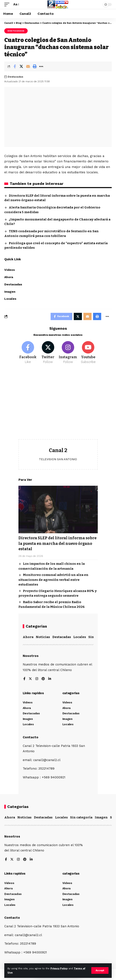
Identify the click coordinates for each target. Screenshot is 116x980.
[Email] (28, 66)
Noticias (43, 637)
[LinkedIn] (50, 679)
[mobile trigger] (8, 4)
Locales (80, 637)
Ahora (28, 637)
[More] (41, 66)
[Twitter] (48, 353)
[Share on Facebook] (15, 66)
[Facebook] (28, 353)
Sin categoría (81, 817)
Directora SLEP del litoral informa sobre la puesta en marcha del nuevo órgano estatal (57, 543)
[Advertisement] (58, 405)
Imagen (101, 817)
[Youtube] (88, 353)
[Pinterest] (43, 679)
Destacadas (16, 31)
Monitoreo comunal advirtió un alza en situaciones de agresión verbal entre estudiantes (53, 580)
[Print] (35, 66)
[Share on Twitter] (21, 66)
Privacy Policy (59, 969)
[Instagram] (68, 353)
